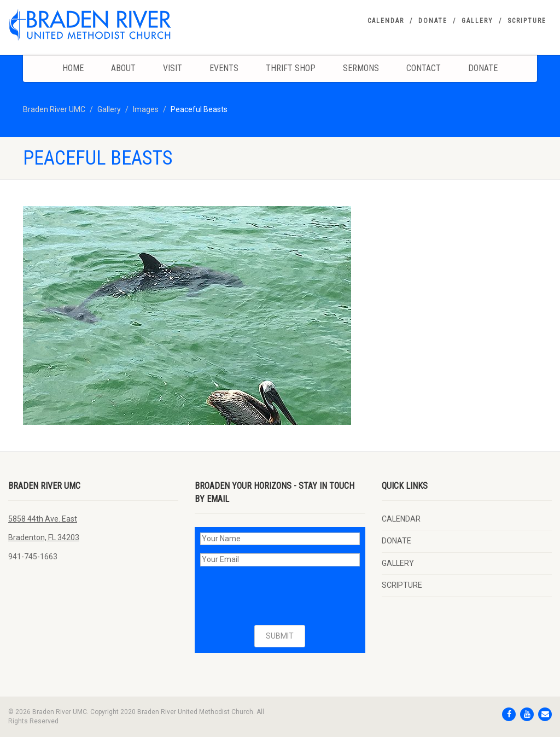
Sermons (361, 68)
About (123, 68)
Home (73, 68)
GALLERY (477, 21)
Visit (173, 68)
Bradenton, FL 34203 (44, 537)
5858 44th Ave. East (43, 519)
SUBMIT (280, 636)
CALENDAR (386, 21)
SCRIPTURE (527, 21)
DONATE (433, 21)
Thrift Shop (291, 68)
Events (224, 68)
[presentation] (283, 596)
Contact (424, 68)
